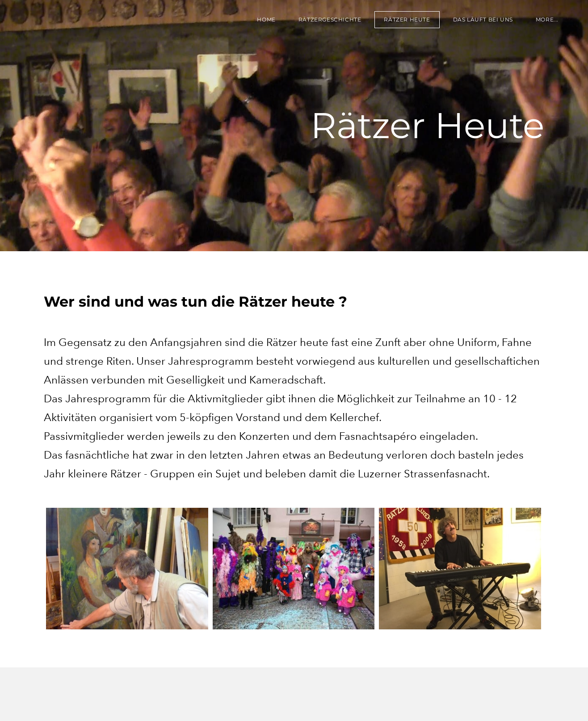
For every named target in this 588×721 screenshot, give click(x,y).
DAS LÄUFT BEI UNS (483, 19)
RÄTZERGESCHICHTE (330, 19)
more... (547, 19)
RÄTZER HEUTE (407, 19)
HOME (266, 19)
